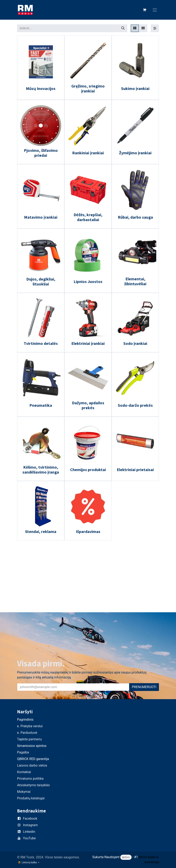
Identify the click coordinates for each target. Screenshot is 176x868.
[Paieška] (123, 28)
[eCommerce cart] (145, 10)
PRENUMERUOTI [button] (144, 687)
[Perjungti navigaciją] (155, 10)
